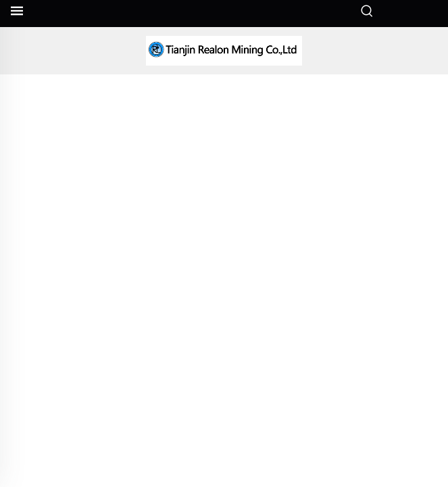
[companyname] (224, 51)
